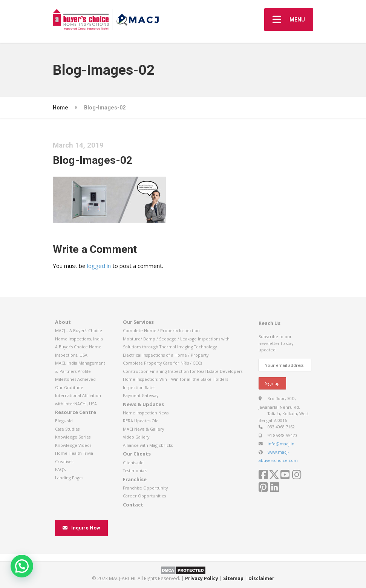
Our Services (138, 322)
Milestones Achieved (75, 379)
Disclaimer (261, 578)
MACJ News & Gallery (143, 429)
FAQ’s (60, 469)
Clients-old (133, 463)
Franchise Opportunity (145, 488)
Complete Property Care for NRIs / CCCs (162, 363)
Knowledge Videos (73, 445)
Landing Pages (69, 478)
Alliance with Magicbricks (148, 445)
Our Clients (137, 454)
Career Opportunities (144, 496)
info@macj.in (281, 444)
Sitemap (233, 578)
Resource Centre (76, 412)
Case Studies (67, 429)
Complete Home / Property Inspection (161, 330)
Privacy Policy (202, 578)
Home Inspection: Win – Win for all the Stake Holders (175, 379)
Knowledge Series (73, 437)
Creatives (64, 461)
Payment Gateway (141, 395)
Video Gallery (136, 437)
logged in (99, 266)
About (63, 322)
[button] (22, 566)
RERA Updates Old (141, 421)
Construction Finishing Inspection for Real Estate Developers (183, 371)
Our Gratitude (69, 387)
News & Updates (143, 404)
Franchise (135, 479)
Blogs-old (64, 421)
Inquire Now (81, 528)
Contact (133, 505)
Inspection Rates (139, 387)
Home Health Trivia (74, 453)
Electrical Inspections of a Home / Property (166, 355)
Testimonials (135, 470)
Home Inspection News (146, 413)
